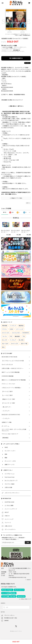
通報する (28, 203)
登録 (28, 542)
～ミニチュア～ (6, 411)
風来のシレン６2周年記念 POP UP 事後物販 (14, 380)
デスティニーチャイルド (8, 384)
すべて (5, 212)
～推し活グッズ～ (7, 407)
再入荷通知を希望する (16, 58)
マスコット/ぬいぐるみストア (10, 434)
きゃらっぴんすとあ (7, 365)
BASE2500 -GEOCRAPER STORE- (11, 415)
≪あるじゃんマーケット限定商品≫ (11, 388)
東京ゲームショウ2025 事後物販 (11, 372)
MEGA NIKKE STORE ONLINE (9, 357)
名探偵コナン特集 (7, 422)
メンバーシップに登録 (7, 47)
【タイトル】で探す (7, 392)
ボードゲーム (5, 426)
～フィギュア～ (6, 418)
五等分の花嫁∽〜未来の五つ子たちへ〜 (13, 368)
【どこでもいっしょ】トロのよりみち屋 (13, 361)
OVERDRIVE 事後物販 (8, 376)
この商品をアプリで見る (16, 198)
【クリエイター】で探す (8, 403)
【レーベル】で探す (7, 395)
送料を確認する (17, 50)
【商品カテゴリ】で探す (8, 399)
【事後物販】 (5, 438)
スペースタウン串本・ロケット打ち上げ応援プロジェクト (14, 430)
